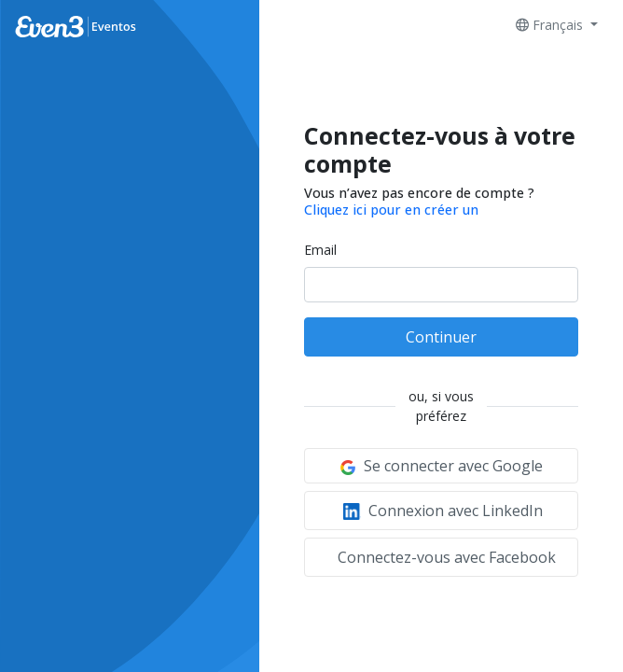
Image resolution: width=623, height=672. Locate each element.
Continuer (441, 337)
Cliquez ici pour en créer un (391, 210)
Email (320, 250)
